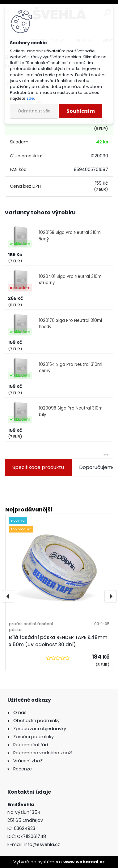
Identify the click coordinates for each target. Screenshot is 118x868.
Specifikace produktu (38, 467)
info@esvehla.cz (42, 844)
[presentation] (8, 596)
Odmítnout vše (34, 111)
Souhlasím (81, 111)
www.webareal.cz (84, 862)
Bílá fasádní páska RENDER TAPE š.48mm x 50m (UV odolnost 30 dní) (58, 641)
